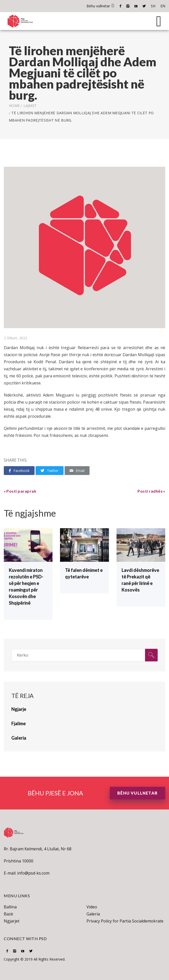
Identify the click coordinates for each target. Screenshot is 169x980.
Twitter (144, 6)
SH (153, 6)
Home (14, 106)
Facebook (120, 6)
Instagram (128, 6)
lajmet (30, 106)
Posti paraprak (21, 491)
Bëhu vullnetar (101, 6)
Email (77, 470)
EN (163, 6)
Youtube (136, 6)
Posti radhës (150, 491)
